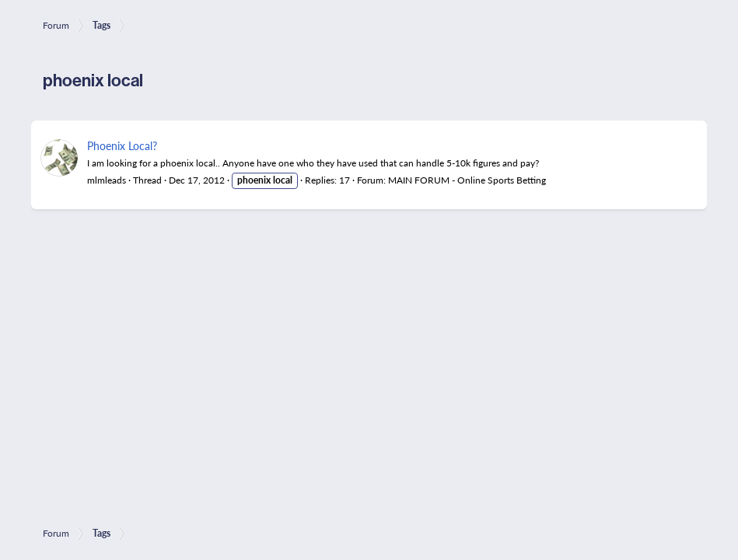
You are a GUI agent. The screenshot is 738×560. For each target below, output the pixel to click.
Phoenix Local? (122, 145)
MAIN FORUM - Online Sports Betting (467, 180)
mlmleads (107, 180)
